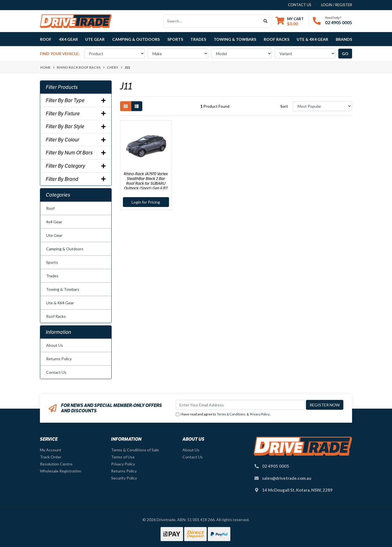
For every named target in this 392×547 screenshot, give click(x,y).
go (345, 54)
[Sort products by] (322, 106)
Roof (50, 208)
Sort (284, 106)
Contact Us (56, 372)
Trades (52, 276)
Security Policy (124, 478)
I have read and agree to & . (223, 414)
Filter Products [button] (62, 87)
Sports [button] (175, 39)
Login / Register (337, 5)
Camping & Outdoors (65, 249)
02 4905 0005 (339, 22)
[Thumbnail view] (126, 106)
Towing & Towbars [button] (235, 39)
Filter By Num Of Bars (76, 153)
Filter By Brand (76, 179)
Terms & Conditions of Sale (135, 450)
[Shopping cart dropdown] (290, 21)
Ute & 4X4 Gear (60, 303)
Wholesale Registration (61, 471)
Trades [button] (198, 39)
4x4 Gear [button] (68, 39)
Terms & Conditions (231, 414)
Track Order (51, 457)
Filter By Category (76, 166)
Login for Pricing (146, 202)
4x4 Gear (54, 222)
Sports (52, 262)
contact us (300, 5)
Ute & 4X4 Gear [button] (312, 39)
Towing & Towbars (63, 289)
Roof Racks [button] (277, 39)
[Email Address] (240, 405)
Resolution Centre (56, 464)
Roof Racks (56, 316)
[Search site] (266, 21)
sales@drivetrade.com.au (287, 478)
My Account (51, 450)
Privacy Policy (260, 414)
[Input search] (212, 21)
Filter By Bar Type (76, 100)
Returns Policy (59, 359)
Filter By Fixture (76, 114)
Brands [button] (344, 39)
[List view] (137, 106)
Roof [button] (46, 39)
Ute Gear (54, 235)
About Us (55, 345)
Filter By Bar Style (76, 127)
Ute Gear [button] (95, 39)
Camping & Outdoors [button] (136, 39)
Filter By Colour (76, 140)
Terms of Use (123, 457)
